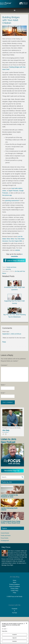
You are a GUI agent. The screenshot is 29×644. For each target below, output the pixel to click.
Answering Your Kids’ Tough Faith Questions (14, 285)
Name (3, 385)
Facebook (14, 609)
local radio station (17, 188)
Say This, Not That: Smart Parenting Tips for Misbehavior (14, 313)
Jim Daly (6, 5)
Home (14, 580)
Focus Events (5, 538)
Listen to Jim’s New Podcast (8, 441)
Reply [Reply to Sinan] (4, 342)
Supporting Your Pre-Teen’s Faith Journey (15, 299)
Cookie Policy (14, 591)
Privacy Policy (15, 589)
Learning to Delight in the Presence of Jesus (9, 496)
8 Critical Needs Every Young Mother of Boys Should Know (10, 522)
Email (3, 393)
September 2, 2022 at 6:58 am (12, 334)
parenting (8, 269)
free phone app (7, 195)
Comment (4, 365)
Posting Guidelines (14, 584)
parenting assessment (12, 201)
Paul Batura (6, 432)
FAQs (14, 593)
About (15, 582)
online (4, 191)
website (18, 250)
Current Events (5, 533)
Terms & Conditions (14, 586)
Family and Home (11, 267)
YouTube (14, 613)
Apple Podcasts (13, 191)
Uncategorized (5, 541)
